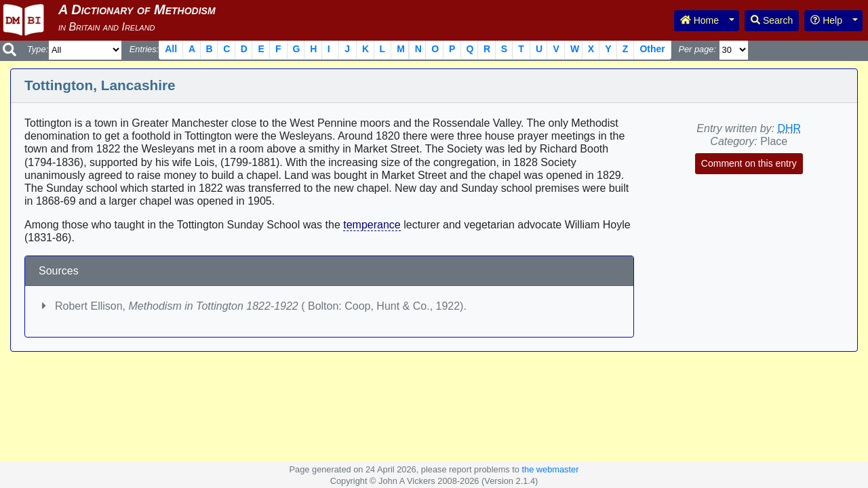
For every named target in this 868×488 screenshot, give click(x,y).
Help (826, 20)
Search (772, 20)
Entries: (144, 49)
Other (652, 49)
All (171, 49)
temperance (372, 225)
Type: (38, 49)
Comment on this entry (749, 163)
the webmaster (550, 469)
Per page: (697, 49)
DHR (789, 128)
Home (699, 20)
